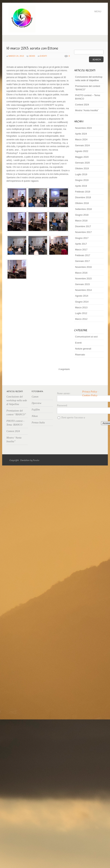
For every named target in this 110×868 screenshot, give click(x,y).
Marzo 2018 (81, 221)
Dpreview (36, 403)
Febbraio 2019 (83, 192)
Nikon (35, 416)
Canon (35, 397)
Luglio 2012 (81, 313)
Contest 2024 (82, 105)
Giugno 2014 (82, 302)
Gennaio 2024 (82, 145)
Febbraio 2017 (83, 255)
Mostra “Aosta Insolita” (87, 110)
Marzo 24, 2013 (16, 56)
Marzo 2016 (81, 273)
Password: (62, 405)
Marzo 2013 (81, 307)
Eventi (43, 56)
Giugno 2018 (82, 215)
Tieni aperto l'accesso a (73, 418)
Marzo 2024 (81, 139)
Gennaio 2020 (82, 163)
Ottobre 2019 (82, 168)
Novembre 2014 (83, 290)
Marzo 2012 (81, 319)
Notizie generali (83, 349)
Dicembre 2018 (83, 197)
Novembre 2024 (83, 128)
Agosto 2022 (82, 151)
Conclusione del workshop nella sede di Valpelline (89, 79)
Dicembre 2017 (83, 226)
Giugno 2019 (82, 180)
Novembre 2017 (83, 232)
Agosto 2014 (82, 296)
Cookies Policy (90, 395)
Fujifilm (36, 410)
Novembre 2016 (83, 267)
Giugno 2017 (82, 238)
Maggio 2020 (82, 157)
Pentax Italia (38, 423)
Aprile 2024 (81, 134)
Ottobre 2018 (82, 203)
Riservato (80, 355)
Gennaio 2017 (82, 261)
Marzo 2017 (81, 250)
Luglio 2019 (81, 174)
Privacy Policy (90, 392)
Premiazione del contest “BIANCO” (88, 88)
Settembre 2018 (83, 209)
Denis (32, 56)
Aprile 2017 (81, 244)
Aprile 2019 (81, 186)
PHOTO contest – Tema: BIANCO (88, 97)
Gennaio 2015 (82, 284)
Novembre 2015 (83, 279)
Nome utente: (64, 393)
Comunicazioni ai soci (86, 337)
